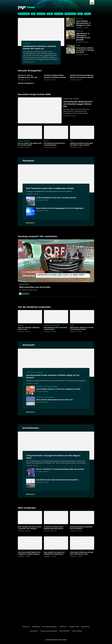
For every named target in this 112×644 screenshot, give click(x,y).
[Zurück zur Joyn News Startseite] (26, 8)
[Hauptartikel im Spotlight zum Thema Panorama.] (29, 161)
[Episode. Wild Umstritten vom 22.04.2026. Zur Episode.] (56, 265)
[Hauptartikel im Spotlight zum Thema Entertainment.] (32, 428)
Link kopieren (24, 294)
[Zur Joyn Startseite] (92, 2)
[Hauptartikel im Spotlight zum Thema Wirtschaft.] (29, 345)
